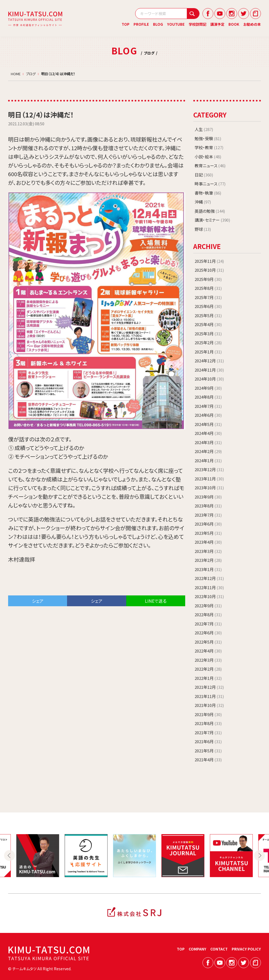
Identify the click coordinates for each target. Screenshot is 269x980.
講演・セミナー (212, 220)
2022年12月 (209, 578)
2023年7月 (208, 515)
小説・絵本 (208, 157)
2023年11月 (209, 479)
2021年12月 (209, 687)
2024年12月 (209, 361)
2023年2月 (208, 560)
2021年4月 (208, 760)
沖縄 (203, 202)
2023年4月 (208, 542)
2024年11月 (209, 370)
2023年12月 (209, 469)
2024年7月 (208, 406)
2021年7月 (208, 732)
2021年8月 (208, 723)
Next (260, 856)
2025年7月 (208, 297)
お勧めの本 (252, 24)
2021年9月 (208, 714)
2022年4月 (208, 651)
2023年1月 (208, 569)
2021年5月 (208, 751)
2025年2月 (208, 342)
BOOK (234, 24)
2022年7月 (208, 624)
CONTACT (219, 949)
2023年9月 (208, 497)
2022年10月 (209, 596)
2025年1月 (208, 352)
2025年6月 (208, 306)
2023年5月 (208, 533)
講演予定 (217, 24)
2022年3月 (208, 660)
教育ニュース (210, 165)
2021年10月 (209, 705)
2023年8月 (208, 506)
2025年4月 (208, 324)
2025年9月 (208, 279)
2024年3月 (208, 442)
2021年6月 (208, 741)
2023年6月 (208, 524)
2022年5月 (208, 642)
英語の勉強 (210, 211)
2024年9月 (208, 388)
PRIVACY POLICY (246, 949)
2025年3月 (208, 334)
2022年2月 (208, 669)
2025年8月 (208, 288)
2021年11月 (209, 696)
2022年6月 (208, 633)
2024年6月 (208, 415)
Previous (9, 856)
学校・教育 (209, 147)
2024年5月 (208, 424)
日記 (204, 175)
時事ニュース (210, 184)
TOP (126, 24)
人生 (204, 129)
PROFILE (141, 24)
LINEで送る (156, 601)
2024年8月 (208, 397)
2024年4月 (208, 433)
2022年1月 (208, 678)
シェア (38, 601)
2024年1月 (208, 460)
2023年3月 (208, 551)
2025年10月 (209, 270)
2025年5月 (208, 315)
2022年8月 (208, 614)
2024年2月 (208, 451)
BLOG (158, 24)
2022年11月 (209, 587)
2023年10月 (209, 488)
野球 (203, 229)
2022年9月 (208, 606)
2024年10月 (209, 379)
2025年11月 (209, 261)
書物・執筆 (208, 193)
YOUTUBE (176, 24)
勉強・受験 (208, 138)
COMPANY (197, 949)
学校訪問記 (197, 24)
